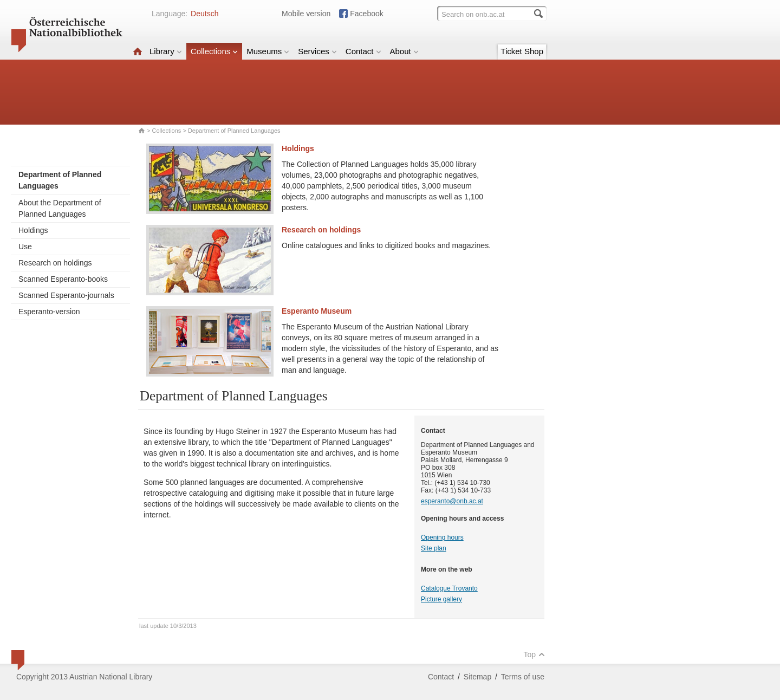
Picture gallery (441, 599)
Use (25, 247)
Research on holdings (55, 263)
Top (534, 654)
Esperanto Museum (317, 311)
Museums (268, 51)
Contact (363, 51)
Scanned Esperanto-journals (66, 295)
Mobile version (306, 14)
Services (317, 51)
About (404, 51)
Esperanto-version (49, 312)
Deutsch (204, 14)
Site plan (434, 548)
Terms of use (523, 677)
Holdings (33, 230)
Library (166, 51)
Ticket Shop (522, 51)
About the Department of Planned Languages (60, 208)
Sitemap (477, 677)
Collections (214, 51)
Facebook (366, 14)
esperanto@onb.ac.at (452, 501)
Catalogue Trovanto (449, 588)
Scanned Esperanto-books (63, 279)
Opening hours (442, 537)
